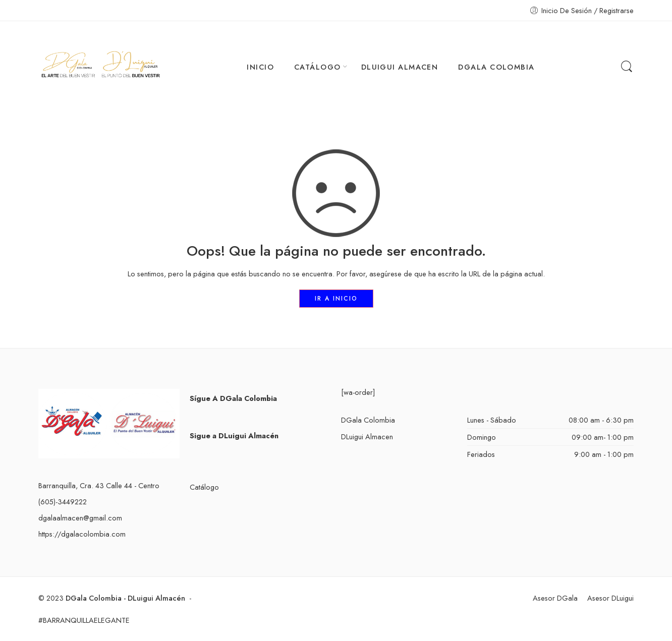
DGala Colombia (368, 420)
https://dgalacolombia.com (82, 534)
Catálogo (204, 487)
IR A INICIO (336, 299)
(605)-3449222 (63, 502)
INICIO (260, 67)
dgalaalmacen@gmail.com (80, 518)
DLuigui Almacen (367, 436)
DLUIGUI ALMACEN (400, 67)
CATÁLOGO (318, 67)
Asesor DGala (555, 598)
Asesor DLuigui (610, 598)
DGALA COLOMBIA (496, 67)
